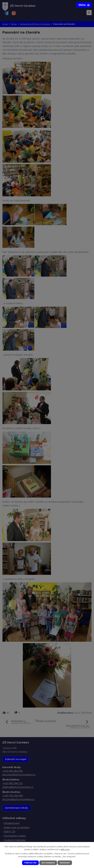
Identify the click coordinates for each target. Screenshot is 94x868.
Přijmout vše (30, 863)
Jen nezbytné (48, 863)
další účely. (65, 849)
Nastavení (65, 863)
